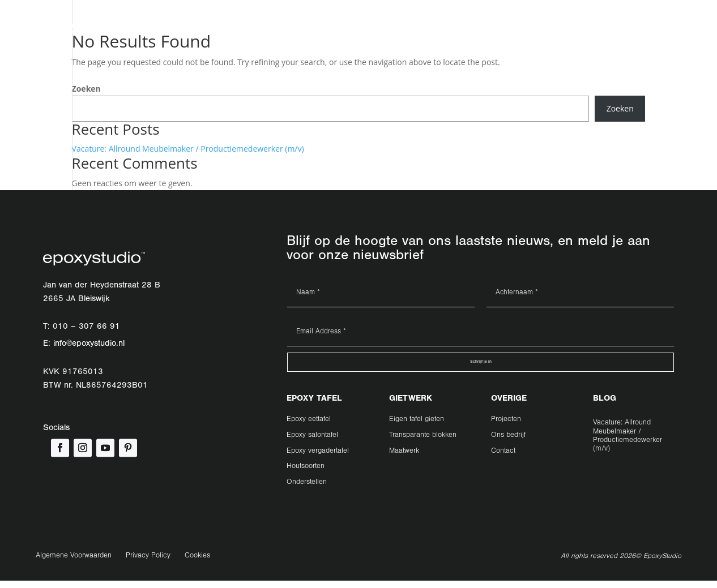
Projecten (304, 33)
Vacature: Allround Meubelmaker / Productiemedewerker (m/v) (188, 149)
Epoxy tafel (181, 33)
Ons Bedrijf (356, 33)
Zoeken (86, 89)
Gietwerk (243, 33)
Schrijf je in (481, 366)
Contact (406, 33)
